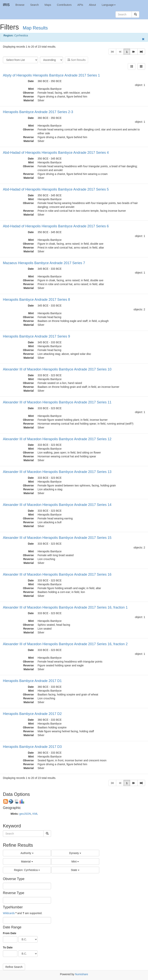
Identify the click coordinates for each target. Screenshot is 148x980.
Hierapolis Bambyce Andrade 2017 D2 (32, 714)
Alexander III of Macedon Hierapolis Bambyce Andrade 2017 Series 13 (57, 472)
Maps (48, 5)
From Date (10, 933)
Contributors (64, 5)
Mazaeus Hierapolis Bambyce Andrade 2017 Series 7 (44, 263)
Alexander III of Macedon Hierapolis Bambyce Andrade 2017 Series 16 (57, 574)
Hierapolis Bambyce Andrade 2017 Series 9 (36, 336)
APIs (80, 5)
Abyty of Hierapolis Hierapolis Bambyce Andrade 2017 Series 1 (51, 75)
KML (35, 814)
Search (34, 5)
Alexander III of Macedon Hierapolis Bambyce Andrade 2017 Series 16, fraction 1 (65, 607)
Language (109, 5)
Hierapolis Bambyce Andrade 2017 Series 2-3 (38, 112)
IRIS (6, 5)
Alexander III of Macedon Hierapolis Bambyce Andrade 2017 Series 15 (57, 538)
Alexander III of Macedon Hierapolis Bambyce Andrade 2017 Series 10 (57, 369)
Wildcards (9, 913)
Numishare (82, 974)
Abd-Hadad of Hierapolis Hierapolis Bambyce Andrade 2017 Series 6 (56, 226)
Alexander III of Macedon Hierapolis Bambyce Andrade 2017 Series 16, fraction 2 (65, 644)
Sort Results (77, 60)
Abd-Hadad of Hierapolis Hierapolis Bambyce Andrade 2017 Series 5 (56, 189)
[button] (134, 52)
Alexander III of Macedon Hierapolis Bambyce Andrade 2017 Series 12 (57, 439)
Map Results (35, 28)
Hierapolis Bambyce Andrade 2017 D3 (32, 747)
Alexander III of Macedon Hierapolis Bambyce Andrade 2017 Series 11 (57, 402)
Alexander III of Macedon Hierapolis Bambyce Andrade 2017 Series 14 (57, 505)
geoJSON (25, 814)
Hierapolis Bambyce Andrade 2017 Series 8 (36, 300)
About (92, 5)
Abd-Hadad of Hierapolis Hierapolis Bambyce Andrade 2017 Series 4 (56, 153)
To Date (8, 947)
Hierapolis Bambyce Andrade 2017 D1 (32, 681)
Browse (20, 5)
